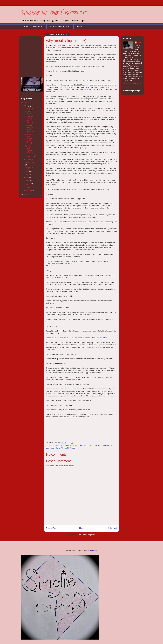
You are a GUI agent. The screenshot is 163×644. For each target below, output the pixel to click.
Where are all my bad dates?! (29, 119)
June (28, 174)
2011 (26, 106)
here (106, 338)
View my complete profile (132, 83)
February (29, 187)
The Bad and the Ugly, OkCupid (30, 129)
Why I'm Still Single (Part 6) (29, 149)
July (28, 171)
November (30, 156)
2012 (26, 102)
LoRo (139, 42)
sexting (49, 448)
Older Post (112, 528)
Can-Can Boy (57, 445)
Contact (79, 26)
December (30, 108)
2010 (26, 194)
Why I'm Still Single (68, 448)
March (28, 184)
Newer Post (51, 528)
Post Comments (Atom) (87, 535)
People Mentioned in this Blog (60, 26)
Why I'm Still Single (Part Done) (29, 139)
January (29, 190)
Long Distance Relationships (103, 445)
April (28, 181)
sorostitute (56, 448)
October (29, 159)
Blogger (94, 550)
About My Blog (39, 26)
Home (26, 26)
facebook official (69, 445)
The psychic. (88, 90)
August (29, 168)
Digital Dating (29, 112)
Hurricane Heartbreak (83, 445)
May (28, 177)
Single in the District (53, 12)
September (30, 162)
